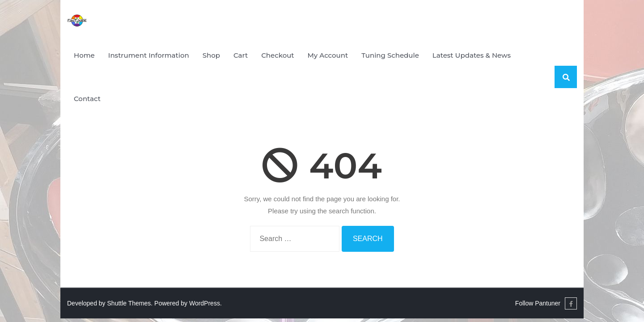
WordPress (205, 303)
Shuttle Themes (129, 303)
